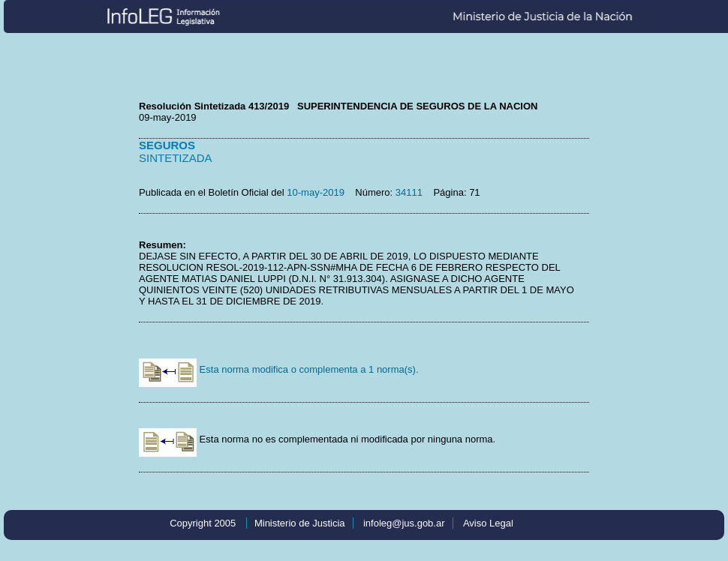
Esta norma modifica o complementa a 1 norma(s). (279, 369)
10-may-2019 (316, 192)
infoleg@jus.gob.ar (404, 523)
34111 (409, 192)
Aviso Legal (488, 523)
